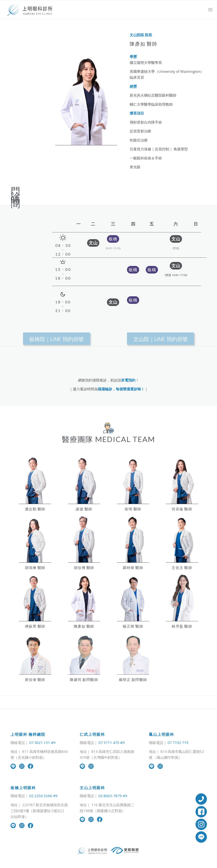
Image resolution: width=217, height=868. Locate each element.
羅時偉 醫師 (133, 568)
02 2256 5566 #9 (43, 796)
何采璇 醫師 (182, 509)
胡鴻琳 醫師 (35, 568)
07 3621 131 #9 (42, 743)
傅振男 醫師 (35, 626)
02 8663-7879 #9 (113, 796)
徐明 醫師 (133, 509)
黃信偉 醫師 (35, 680)
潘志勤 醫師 (35, 509)
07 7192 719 (178, 743)
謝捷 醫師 (84, 509)
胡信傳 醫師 (84, 568)
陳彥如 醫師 (84, 626)
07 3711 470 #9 (112, 743)
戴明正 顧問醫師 (133, 680)
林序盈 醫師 (182, 626)
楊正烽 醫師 (133, 626)
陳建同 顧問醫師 (84, 680)
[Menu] (210, 10)
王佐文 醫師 (182, 568)
